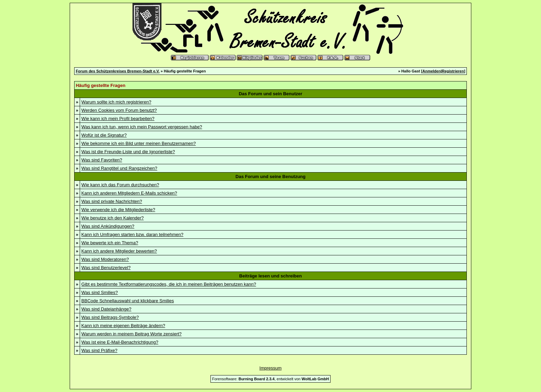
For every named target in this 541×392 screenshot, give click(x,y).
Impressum (270, 368)
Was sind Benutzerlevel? (106, 268)
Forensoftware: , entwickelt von (270, 379)
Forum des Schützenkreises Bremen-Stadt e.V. (118, 71)
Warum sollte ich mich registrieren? (116, 102)
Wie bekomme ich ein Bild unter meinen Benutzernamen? (139, 143)
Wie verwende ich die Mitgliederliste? (118, 210)
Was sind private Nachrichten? (112, 201)
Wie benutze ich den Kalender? (113, 218)
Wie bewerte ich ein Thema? (110, 243)
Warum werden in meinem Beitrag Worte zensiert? (131, 334)
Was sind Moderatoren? (105, 259)
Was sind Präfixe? (99, 350)
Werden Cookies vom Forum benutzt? (119, 110)
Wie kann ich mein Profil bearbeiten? (118, 119)
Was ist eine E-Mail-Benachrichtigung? (120, 342)
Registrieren (453, 71)
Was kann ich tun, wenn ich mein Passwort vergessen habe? (142, 127)
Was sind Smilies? (100, 292)
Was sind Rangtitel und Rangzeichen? (119, 168)
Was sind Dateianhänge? (106, 309)
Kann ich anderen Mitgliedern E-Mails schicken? (129, 193)
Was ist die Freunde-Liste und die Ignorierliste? (128, 152)
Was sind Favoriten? (102, 160)
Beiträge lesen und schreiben (270, 276)
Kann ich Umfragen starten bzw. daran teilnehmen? (132, 234)
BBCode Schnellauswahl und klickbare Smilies (128, 301)
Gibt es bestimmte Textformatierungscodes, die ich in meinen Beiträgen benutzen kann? (169, 284)
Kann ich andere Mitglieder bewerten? (119, 251)
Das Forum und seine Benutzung (271, 177)
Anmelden (431, 71)
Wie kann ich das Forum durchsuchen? (120, 185)
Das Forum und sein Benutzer (270, 94)
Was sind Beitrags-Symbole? (110, 317)
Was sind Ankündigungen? (108, 226)
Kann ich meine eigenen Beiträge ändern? (123, 326)
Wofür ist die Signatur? (104, 135)
